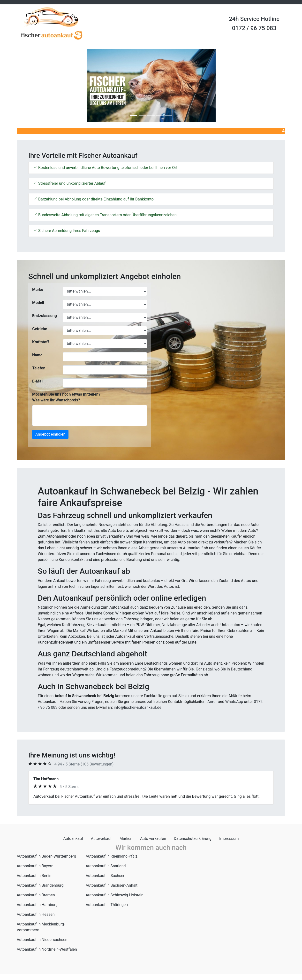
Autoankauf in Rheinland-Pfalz (112, 856)
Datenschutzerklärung (193, 839)
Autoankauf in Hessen (36, 914)
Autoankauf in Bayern (35, 866)
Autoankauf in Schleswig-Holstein (115, 895)
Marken (126, 839)
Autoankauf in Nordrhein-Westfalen (47, 949)
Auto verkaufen (153, 839)
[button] (37, 86)
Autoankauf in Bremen (36, 895)
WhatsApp (234, 702)
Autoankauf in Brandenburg (40, 885)
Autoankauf (73, 839)
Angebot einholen (50, 434)
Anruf (212, 702)
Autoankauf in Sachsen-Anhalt (112, 885)
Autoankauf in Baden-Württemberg (46, 856)
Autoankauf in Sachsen (106, 876)
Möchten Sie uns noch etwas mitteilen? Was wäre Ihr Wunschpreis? (66, 397)
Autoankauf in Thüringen (107, 905)
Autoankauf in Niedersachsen (42, 940)
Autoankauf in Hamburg (37, 905)
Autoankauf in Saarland (106, 866)
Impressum (229, 839)
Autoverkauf (101, 839)
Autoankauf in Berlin (34, 876)
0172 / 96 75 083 (254, 28)
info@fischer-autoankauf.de (138, 707)
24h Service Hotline (254, 19)
